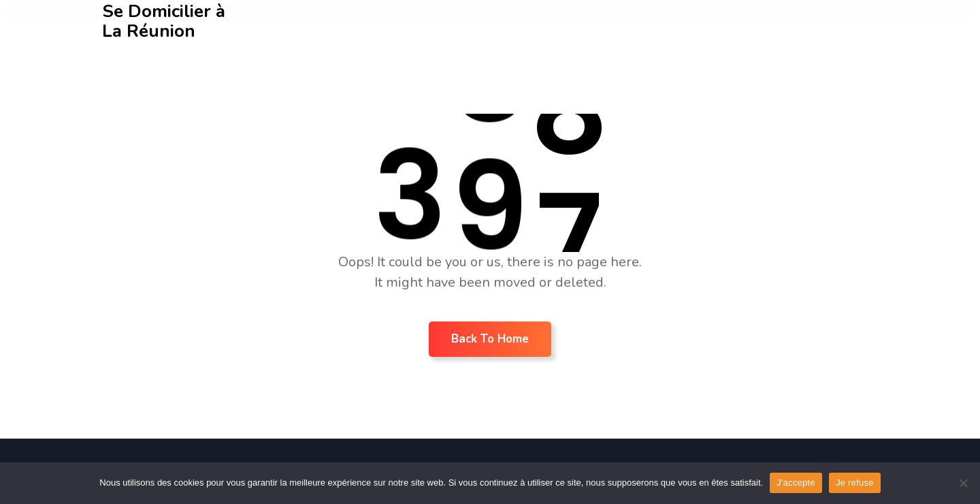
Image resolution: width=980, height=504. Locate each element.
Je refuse (855, 483)
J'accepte (796, 483)
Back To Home (490, 339)
